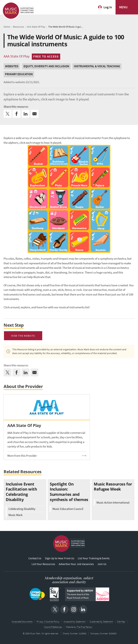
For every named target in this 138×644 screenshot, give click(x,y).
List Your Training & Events (94, 558)
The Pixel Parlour (85, 627)
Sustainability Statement (101, 622)
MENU (123, 7)
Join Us (102, 564)
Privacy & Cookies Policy (48, 622)
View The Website (23, 336)
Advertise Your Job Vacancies (76, 564)
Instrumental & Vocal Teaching (97, 66)
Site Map (121, 622)
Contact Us (35, 558)
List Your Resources (43, 564)
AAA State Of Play (17, 56)
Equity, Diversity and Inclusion (46, 66)
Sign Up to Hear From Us (60, 558)
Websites (12, 66)
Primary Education (19, 74)
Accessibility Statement (75, 622)
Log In (108, 7)
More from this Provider (22, 456)
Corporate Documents (22, 622)
